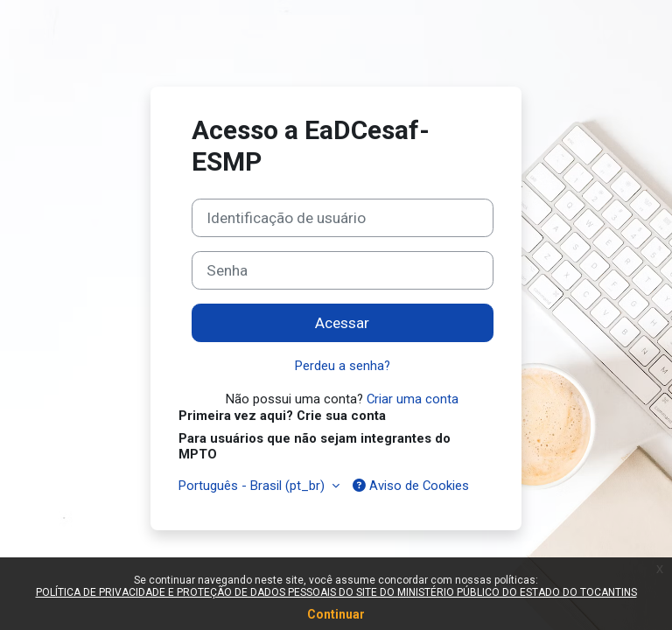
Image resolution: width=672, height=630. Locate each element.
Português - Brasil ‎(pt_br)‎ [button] (253, 486)
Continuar (336, 614)
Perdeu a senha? (343, 366)
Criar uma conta (413, 399)
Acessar (342, 323)
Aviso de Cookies (411, 486)
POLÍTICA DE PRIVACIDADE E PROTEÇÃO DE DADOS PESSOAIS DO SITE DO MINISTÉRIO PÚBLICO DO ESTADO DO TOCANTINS (336, 592)
